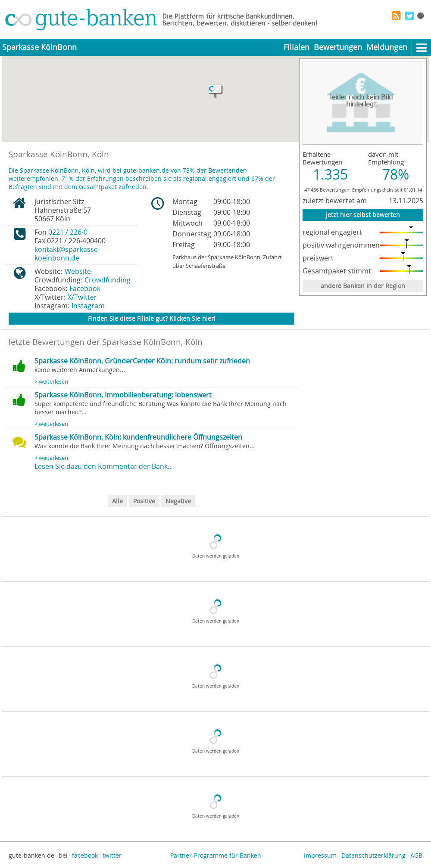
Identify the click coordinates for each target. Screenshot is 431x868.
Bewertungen (338, 47)
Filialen (297, 47)
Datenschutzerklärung (373, 855)
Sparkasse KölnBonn (39, 47)
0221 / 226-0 (68, 232)
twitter (112, 855)
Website (78, 271)
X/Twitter (82, 297)
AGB (416, 855)
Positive (144, 501)
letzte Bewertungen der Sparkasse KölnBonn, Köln (106, 342)
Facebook (85, 288)
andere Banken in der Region (363, 286)
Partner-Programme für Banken (216, 855)
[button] (215, 92)
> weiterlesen (51, 382)
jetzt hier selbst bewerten (363, 215)
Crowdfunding (108, 280)
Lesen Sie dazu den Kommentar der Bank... (104, 466)
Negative (178, 501)
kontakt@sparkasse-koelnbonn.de (67, 254)
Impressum (320, 855)
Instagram (88, 306)
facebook (85, 855)
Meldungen (387, 47)
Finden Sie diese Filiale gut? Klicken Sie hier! (152, 318)
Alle (117, 501)
